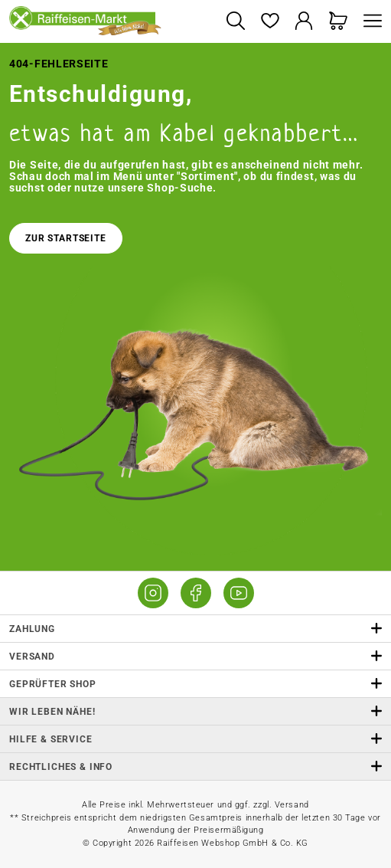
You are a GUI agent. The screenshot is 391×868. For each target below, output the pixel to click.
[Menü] (369, 22)
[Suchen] (235, 22)
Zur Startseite (66, 238)
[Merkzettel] (270, 22)
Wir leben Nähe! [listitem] (195, 711)
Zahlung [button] (195, 629)
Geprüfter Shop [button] (195, 684)
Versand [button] (195, 656)
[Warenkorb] (339, 22)
